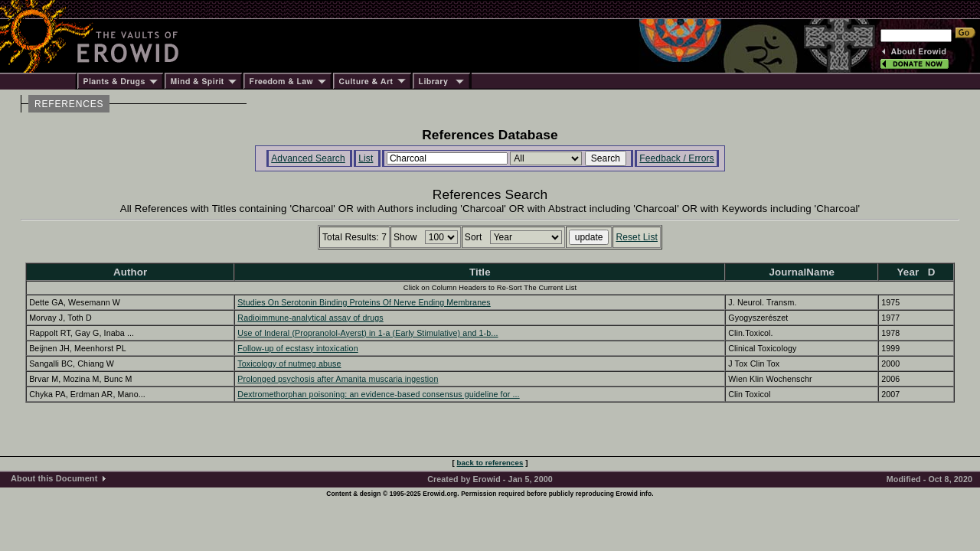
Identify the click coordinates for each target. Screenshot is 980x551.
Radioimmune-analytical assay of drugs (310, 318)
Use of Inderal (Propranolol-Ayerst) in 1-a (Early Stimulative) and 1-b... (367, 333)
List (366, 158)
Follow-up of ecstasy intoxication (297, 348)
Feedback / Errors (676, 158)
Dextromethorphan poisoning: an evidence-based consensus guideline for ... (378, 394)
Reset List (637, 237)
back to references (490, 463)
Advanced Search (308, 158)
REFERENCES (69, 104)
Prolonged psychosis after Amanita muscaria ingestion (338, 379)
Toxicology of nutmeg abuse (289, 364)
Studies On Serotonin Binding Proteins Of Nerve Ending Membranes (364, 302)
